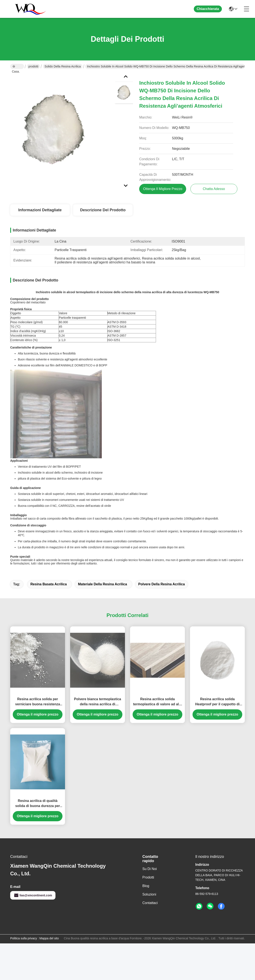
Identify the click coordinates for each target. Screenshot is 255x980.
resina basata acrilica (49, 495)
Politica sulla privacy (24, 849)
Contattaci (150, 814)
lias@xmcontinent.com (33, 806)
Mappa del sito (49, 849)
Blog (146, 796)
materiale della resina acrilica (103, 495)
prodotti (33, 66)
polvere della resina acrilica (162, 495)
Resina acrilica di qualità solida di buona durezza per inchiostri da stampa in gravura (38, 714)
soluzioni (149, 805)
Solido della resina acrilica (63, 66)
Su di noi (150, 779)
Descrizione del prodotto (103, 210)
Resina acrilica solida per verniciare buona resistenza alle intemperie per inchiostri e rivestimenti (38, 613)
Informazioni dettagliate (40, 210)
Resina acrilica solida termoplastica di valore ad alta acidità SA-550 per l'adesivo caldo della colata (157, 613)
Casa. (16, 67)
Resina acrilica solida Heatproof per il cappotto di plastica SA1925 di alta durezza (217, 613)
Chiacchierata (208, 9)
